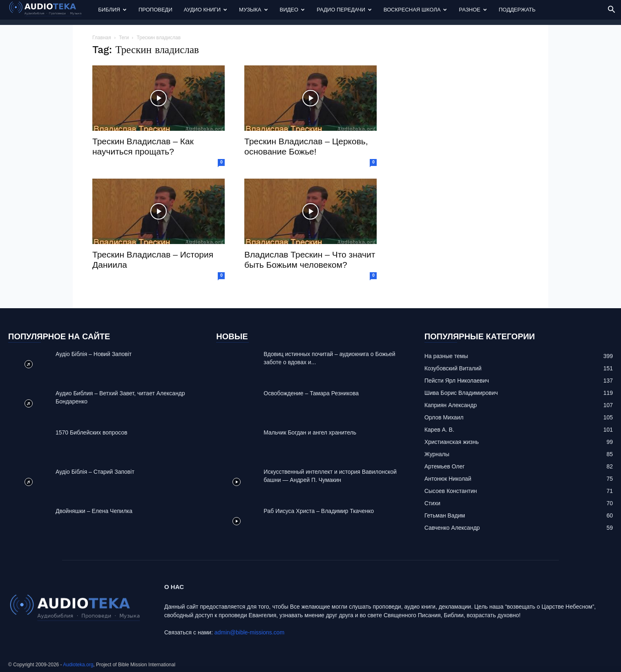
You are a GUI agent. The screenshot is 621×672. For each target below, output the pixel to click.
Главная (102, 38)
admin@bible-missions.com (249, 632)
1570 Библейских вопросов (92, 432)
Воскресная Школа (415, 10)
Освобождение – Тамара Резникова (311, 393)
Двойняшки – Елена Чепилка (94, 511)
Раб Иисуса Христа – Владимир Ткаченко (319, 511)
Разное (473, 10)
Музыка (253, 10)
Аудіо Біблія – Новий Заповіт (94, 354)
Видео (293, 10)
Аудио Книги (206, 10)
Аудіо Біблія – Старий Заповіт (95, 472)
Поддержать (517, 10)
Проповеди (155, 10)
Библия (112, 10)
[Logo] (50, 10)
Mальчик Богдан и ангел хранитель (310, 432)
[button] (611, 10)
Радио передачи (344, 10)
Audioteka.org (78, 665)
